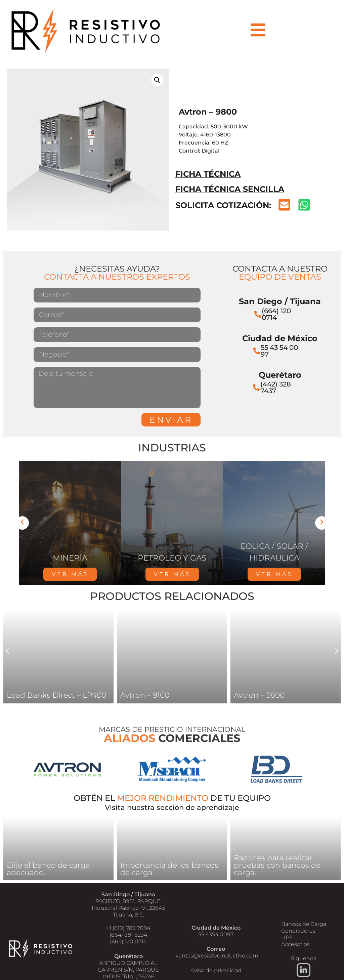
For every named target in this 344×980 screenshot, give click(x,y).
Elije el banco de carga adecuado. (48, 869)
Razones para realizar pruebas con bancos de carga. (277, 865)
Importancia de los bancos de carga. (169, 869)
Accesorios (295, 944)
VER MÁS (70, 574)
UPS (287, 937)
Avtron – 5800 (259, 695)
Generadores (298, 931)
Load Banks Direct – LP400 (56, 695)
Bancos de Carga (304, 924)
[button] (157, 80)
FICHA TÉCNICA (208, 174)
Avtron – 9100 (145, 695)
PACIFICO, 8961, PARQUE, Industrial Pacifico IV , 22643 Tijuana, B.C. (128, 908)
